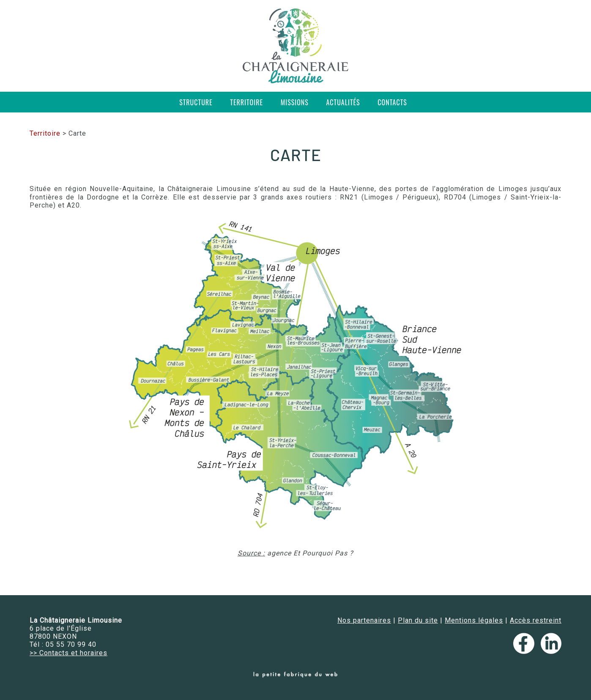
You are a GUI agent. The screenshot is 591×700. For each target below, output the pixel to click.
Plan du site (418, 620)
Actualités (343, 102)
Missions (295, 102)
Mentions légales (474, 620)
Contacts (392, 102)
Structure (196, 102)
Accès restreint (536, 620)
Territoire (246, 102)
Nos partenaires (364, 620)
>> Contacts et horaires (68, 653)
